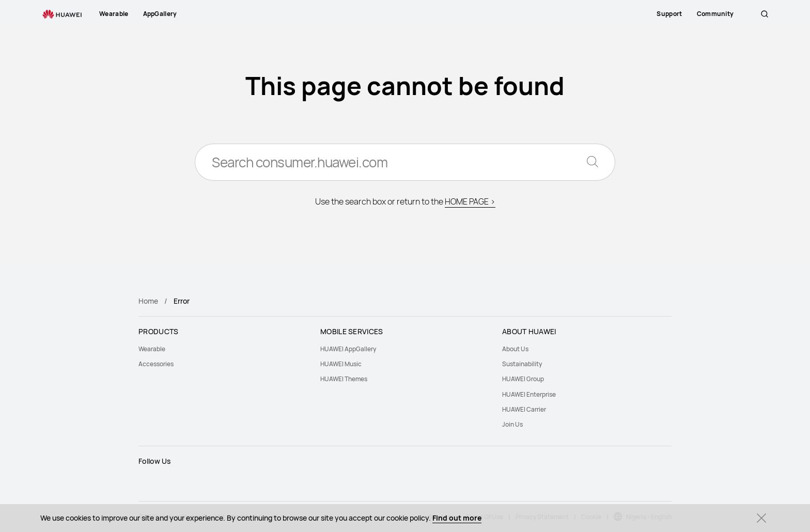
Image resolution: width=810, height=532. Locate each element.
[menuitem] (223, 349)
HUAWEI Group (523, 379)
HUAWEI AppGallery (348, 349)
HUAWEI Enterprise (529, 394)
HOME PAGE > (470, 201)
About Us (515, 349)
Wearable (152, 349)
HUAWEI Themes (344, 379)
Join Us (512, 424)
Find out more (457, 518)
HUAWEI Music (341, 364)
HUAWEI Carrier (524, 409)
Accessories (156, 364)
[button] (765, 14)
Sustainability (522, 364)
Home (148, 301)
